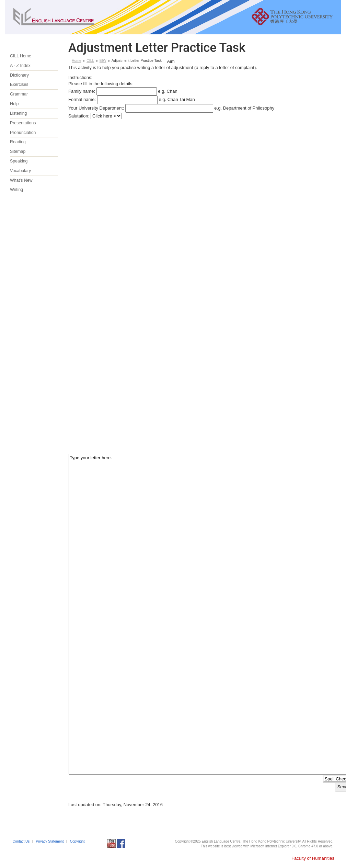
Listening (18, 113)
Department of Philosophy (249, 108)
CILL (90, 61)
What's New (21, 180)
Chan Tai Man (181, 99)
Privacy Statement (50, 841)
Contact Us (21, 841)
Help (14, 104)
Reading (18, 142)
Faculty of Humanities (313, 858)
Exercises (19, 84)
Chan (172, 91)
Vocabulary (20, 171)
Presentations (23, 123)
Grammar (19, 94)
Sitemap (18, 151)
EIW (103, 61)
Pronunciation (23, 133)
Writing (16, 190)
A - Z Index (20, 66)
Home (77, 61)
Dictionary (19, 75)
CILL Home (21, 56)
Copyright (77, 841)
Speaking (19, 161)
